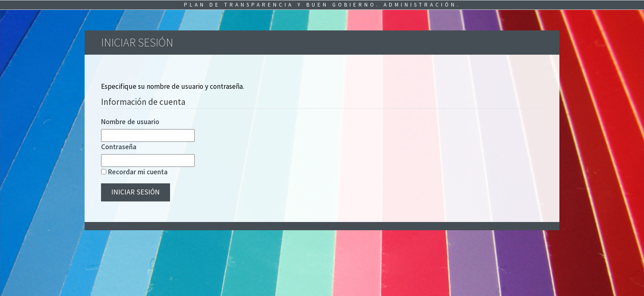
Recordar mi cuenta (138, 172)
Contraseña (119, 147)
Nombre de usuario (130, 122)
